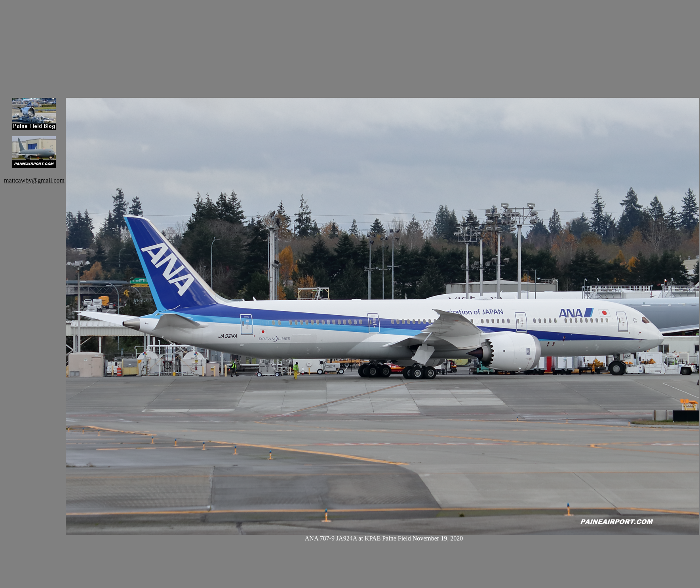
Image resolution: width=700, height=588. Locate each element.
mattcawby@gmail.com (34, 180)
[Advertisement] (107, 44)
